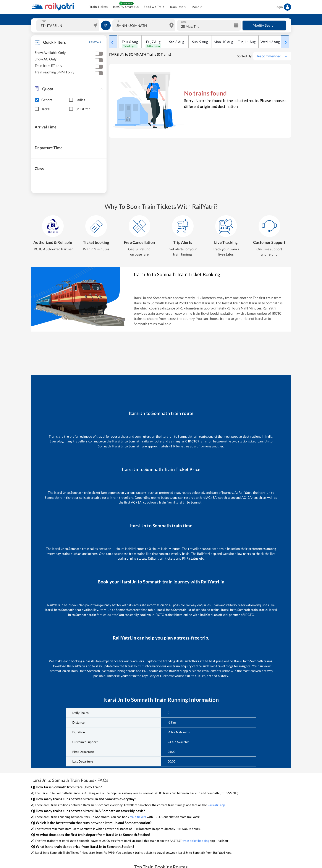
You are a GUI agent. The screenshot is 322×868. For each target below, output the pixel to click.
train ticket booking (196, 841)
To (118, 21)
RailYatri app (216, 805)
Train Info (178, 7)
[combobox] (68, 25)
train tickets (138, 817)
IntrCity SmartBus (126, 7)
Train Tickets (99, 7)
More (197, 7)
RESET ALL (95, 42)
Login (283, 7)
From (43, 21)
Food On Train (154, 7)
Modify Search (264, 25)
